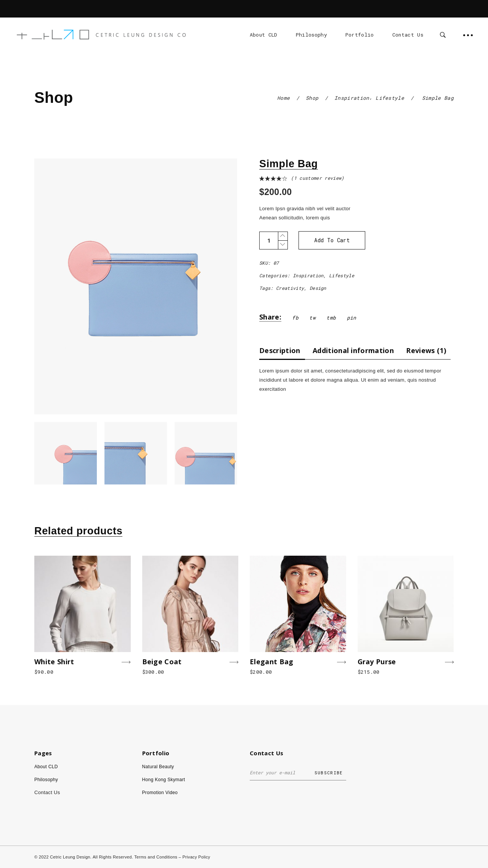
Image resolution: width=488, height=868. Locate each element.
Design (318, 288)
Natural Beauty (158, 767)
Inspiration (352, 98)
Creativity (290, 288)
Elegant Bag (272, 662)
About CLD (46, 767)
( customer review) (317, 178)
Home (283, 98)
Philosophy (46, 780)
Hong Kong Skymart (164, 780)
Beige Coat (162, 662)
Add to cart (332, 240)
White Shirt (54, 662)
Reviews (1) (426, 350)
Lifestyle (390, 98)
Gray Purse (377, 662)
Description (280, 350)
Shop (312, 98)
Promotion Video (160, 793)
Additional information (353, 350)
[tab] (282, 350)
